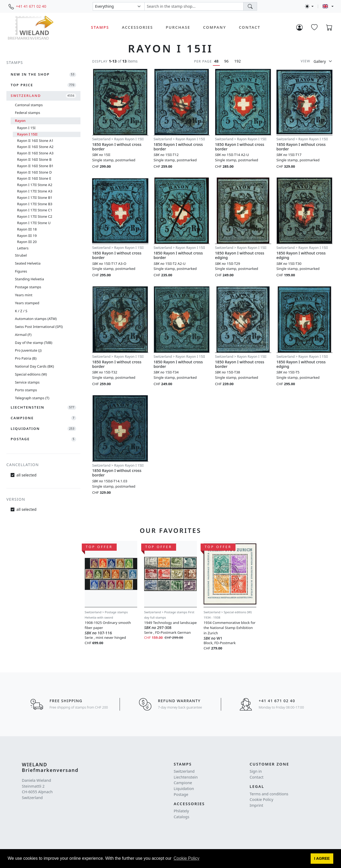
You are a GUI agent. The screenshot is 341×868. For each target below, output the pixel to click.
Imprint (256, 805)
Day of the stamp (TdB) (34, 343)
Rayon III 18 (27, 229)
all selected (27, 475)
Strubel (21, 255)
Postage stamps (28, 287)
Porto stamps (26, 390)
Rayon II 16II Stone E (34, 178)
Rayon (20, 121)
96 (226, 61)
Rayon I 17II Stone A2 (35, 185)
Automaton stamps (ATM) (36, 319)
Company (215, 27)
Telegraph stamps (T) (32, 398)
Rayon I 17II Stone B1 (35, 198)
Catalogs (182, 817)
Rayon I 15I (26, 128)
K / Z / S (21, 311)
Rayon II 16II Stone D (34, 172)
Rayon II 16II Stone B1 (35, 166)
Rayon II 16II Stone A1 (35, 141)
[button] (322, 859)
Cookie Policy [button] (187, 858)
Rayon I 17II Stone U (34, 223)
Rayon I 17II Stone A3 (35, 191)
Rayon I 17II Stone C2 (35, 216)
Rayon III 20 (27, 242)
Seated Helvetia (28, 263)
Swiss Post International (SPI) (39, 327)
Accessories (137, 27)
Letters (23, 248)
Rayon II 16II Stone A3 (35, 153)
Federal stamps (27, 113)
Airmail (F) (23, 335)
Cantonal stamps (29, 105)
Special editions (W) (31, 374)
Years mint (24, 295)
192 (238, 61)
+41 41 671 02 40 (31, 6)
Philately (181, 811)
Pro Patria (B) (26, 358)
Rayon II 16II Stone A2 (35, 147)
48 (216, 61)
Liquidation (184, 789)
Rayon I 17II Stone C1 (35, 210)
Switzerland (184, 771)
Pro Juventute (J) (28, 350)
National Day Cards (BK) (34, 366)
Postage (181, 794)
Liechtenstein (186, 777)
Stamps (100, 27)
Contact (250, 27)
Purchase (178, 27)
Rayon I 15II (27, 134)
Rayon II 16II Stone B (34, 159)
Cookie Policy (261, 799)
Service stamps (27, 382)
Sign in (256, 771)
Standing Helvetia (29, 279)
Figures (21, 271)
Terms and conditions (269, 794)
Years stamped (27, 303)
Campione (183, 783)
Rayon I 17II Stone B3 (35, 204)
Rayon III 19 (27, 236)
